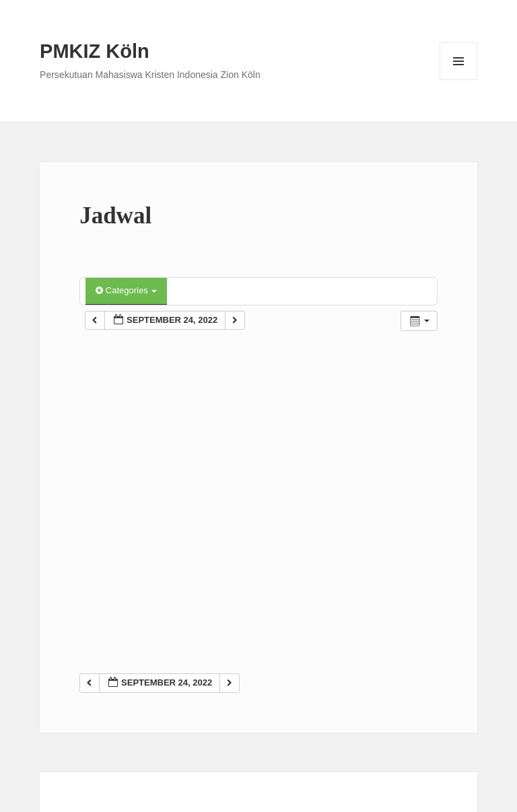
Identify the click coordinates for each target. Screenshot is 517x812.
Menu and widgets (459, 80)
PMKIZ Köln (95, 51)
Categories (126, 290)
